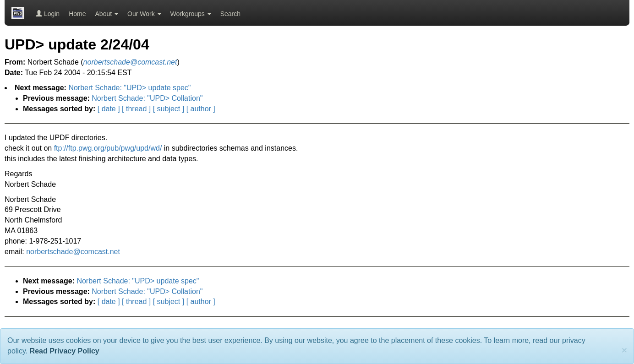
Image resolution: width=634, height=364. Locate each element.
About (107, 14)
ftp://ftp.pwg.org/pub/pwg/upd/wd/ (108, 148)
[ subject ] (169, 109)
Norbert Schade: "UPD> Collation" (147, 98)
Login (48, 14)
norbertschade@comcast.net (73, 252)
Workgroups (191, 14)
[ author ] (201, 109)
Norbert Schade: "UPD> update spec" (129, 88)
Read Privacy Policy (65, 351)
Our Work (144, 14)
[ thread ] (136, 109)
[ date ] (109, 109)
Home (77, 14)
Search (230, 14)
